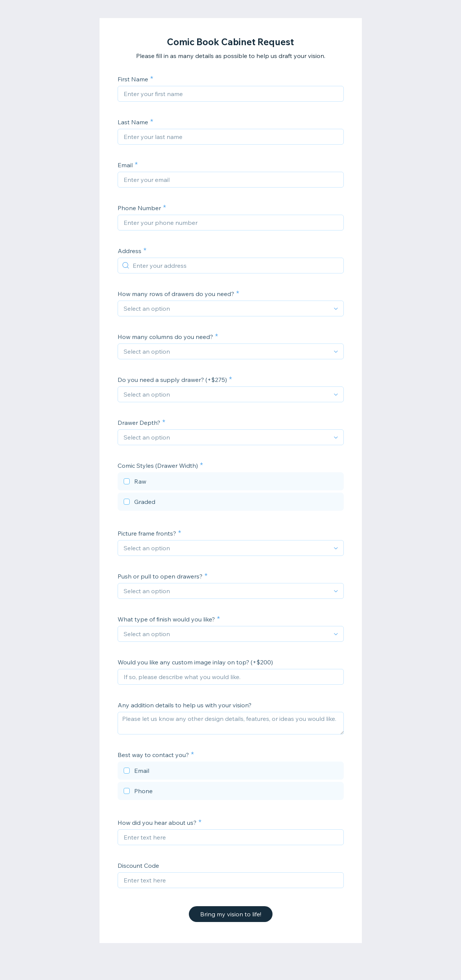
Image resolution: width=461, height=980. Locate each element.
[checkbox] (231, 482)
